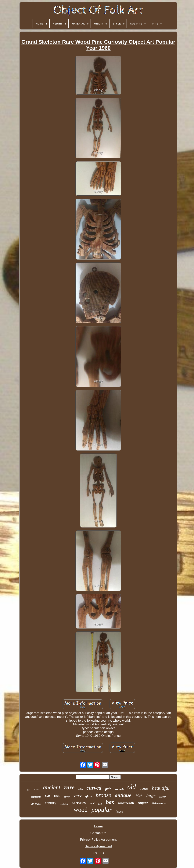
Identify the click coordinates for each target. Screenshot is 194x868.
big (28, 790)
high (100, 804)
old (132, 787)
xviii (92, 803)
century (51, 803)
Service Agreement (98, 846)
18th (57, 796)
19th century (159, 804)
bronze (103, 795)
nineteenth (126, 803)
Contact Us (98, 833)
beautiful (161, 788)
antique (123, 795)
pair (108, 789)
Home (98, 826)
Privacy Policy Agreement (98, 840)
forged (119, 812)
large (151, 796)
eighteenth (36, 797)
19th (139, 796)
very (77, 796)
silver (67, 797)
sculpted (64, 804)
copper (162, 797)
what (36, 789)
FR (102, 853)
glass (89, 796)
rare (69, 787)
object (143, 803)
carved (94, 788)
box (110, 802)
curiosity (36, 804)
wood (81, 810)
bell (47, 796)
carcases (79, 803)
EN (95, 853)
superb (119, 789)
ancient (52, 787)
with (81, 789)
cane (144, 788)
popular (102, 810)
